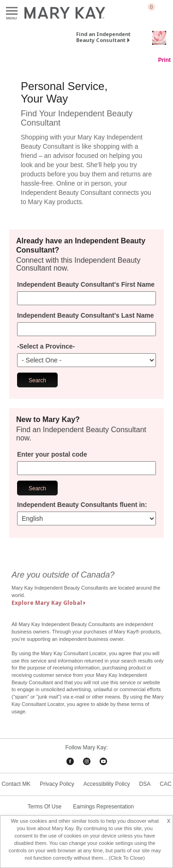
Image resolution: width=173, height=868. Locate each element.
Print (164, 60)
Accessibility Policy (107, 784)
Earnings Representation (103, 807)
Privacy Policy (57, 784)
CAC (165, 784)
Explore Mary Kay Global (47, 603)
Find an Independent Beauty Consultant (103, 37)
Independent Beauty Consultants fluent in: (82, 505)
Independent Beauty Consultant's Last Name (86, 315)
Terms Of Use (45, 807)
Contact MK (16, 784)
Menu (12, 11)
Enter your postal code (52, 454)
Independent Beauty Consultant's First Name (86, 284)
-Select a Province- (46, 346)
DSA (145, 784)
